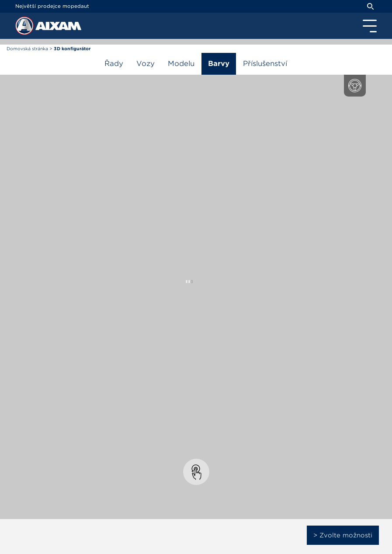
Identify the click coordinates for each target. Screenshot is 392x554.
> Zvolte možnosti (343, 535)
